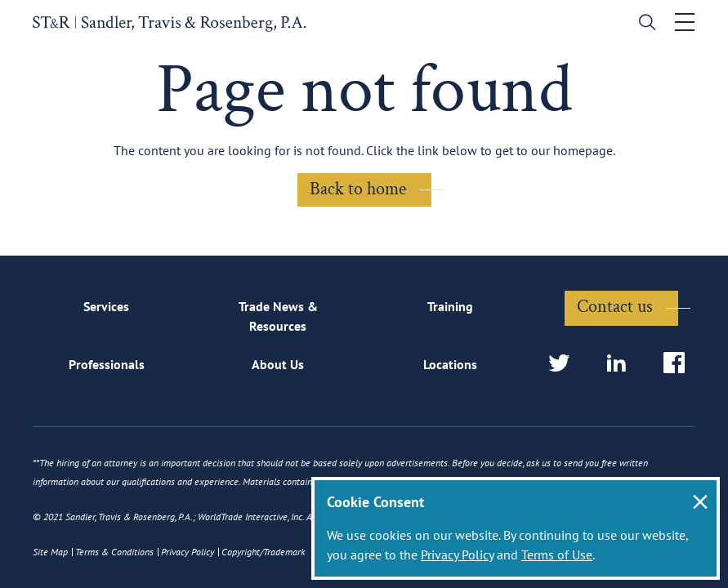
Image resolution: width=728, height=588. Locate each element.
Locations (450, 364)
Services (106, 306)
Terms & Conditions (114, 552)
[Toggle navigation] (685, 22)
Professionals (107, 364)
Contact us (615, 307)
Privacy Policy (457, 555)
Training (450, 306)
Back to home (358, 189)
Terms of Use (557, 555)
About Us (278, 364)
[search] (643, 24)
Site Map (50, 552)
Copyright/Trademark (263, 552)
